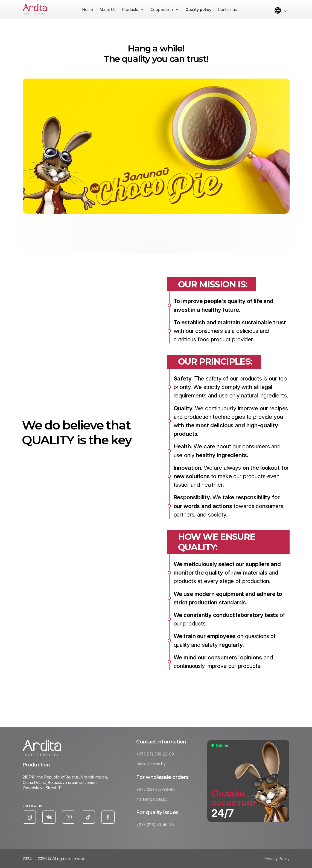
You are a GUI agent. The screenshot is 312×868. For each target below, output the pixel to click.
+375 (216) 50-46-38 (157, 826)
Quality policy (198, 9)
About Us (108, 9)
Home (88, 9)
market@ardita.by (154, 801)
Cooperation (162, 9)
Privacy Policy (277, 860)
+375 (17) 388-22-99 (157, 755)
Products (130, 9)
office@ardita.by (153, 765)
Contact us (227, 9)
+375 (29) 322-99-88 (158, 791)
